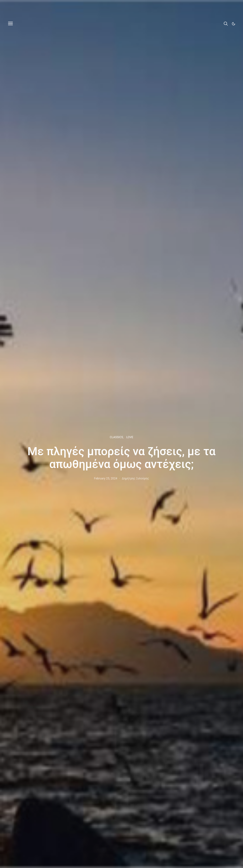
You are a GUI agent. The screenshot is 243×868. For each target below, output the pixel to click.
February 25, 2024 (106, 478)
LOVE (130, 437)
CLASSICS (117, 437)
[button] (234, 24)
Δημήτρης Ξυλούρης (136, 478)
